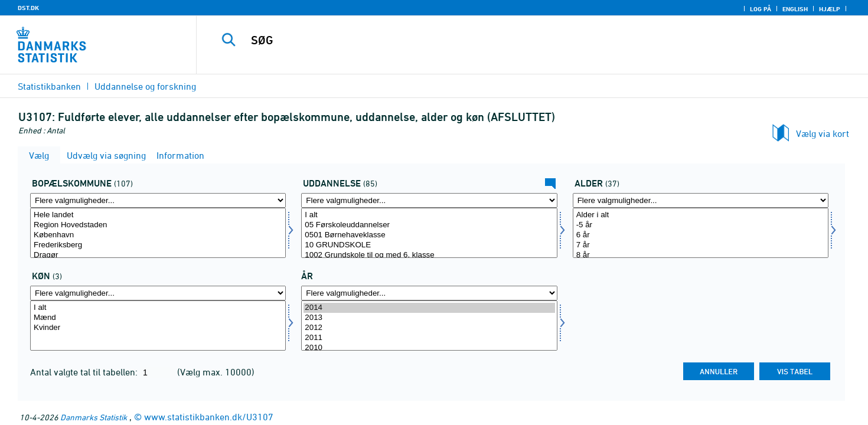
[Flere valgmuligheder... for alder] (701, 200)
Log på (761, 9)
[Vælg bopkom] (158, 233)
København (158, 235)
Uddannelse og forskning (145, 86)
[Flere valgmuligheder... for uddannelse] (429, 200)
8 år (701, 255)
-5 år (701, 225)
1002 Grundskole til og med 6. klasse (429, 255)
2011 (429, 338)
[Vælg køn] (158, 326)
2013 (429, 318)
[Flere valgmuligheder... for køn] (158, 293)
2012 (429, 328)
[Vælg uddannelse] (429, 233)
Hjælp (830, 9)
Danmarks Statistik (94, 417)
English (795, 9)
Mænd (158, 318)
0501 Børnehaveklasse (429, 235)
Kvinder (158, 328)
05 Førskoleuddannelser (429, 225)
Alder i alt (701, 215)
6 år (701, 235)
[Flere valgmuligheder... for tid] (429, 293)
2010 (429, 348)
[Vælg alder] (701, 233)
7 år (701, 245)
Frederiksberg (158, 245)
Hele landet (158, 215)
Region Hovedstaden (158, 225)
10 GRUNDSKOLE (429, 245)
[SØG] (511, 40)
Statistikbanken (49, 86)
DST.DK (28, 8)
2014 (429, 308)
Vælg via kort (823, 133)
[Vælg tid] (429, 326)
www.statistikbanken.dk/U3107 (209, 417)
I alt (429, 215)
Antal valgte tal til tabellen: (85, 372)
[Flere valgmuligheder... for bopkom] (158, 200)
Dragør (158, 255)
